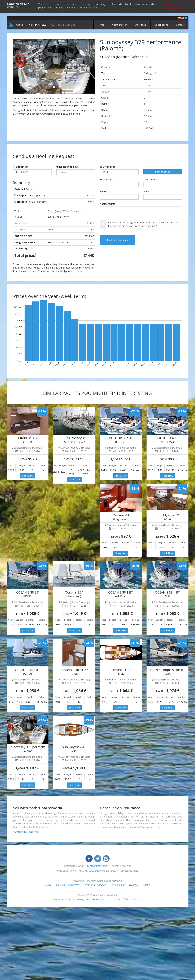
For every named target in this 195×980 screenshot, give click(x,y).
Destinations (161, 25)
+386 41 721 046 (66, 25)
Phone (147, 191)
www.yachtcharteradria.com (93, 899)
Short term (141, 25)
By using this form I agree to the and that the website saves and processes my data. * (143, 224)
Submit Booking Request (118, 240)
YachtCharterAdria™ (97, 866)
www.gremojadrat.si (63, 899)
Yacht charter (119, 25)
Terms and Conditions (156, 222)
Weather (133, 885)
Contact (180, 25)
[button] (19, 66)
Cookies (60, 885)
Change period (163, 172)
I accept (167, 4)
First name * (107, 179)
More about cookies (173, 8)
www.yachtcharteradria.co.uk (128, 899)
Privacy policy (118, 885)
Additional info (108, 204)
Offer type (108, 167)
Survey (49, 885)
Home (101, 25)
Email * (104, 191)
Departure (21, 167)
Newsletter (74, 885)
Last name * (150, 179)
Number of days (68, 167)
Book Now (28, 476)
